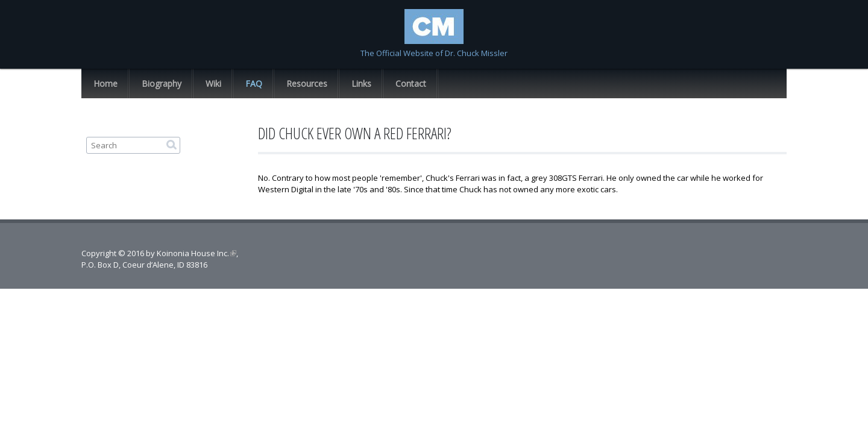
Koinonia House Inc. (197, 253)
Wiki (213, 83)
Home (105, 83)
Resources (307, 83)
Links (361, 83)
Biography (162, 83)
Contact (411, 83)
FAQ (254, 83)
